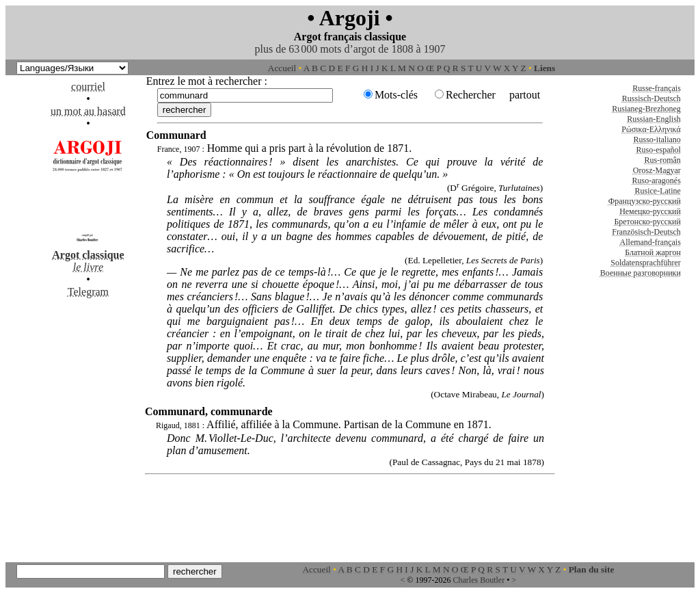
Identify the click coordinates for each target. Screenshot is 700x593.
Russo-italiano (657, 140)
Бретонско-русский (647, 222)
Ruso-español (659, 150)
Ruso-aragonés (657, 181)
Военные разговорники (641, 273)
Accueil (282, 68)
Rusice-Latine (658, 191)
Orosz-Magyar (657, 170)
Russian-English (654, 119)
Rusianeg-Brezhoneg (646, 109)
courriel (88, 87)
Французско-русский (645, 201)
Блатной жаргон (653, 252)
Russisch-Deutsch (651, 98)
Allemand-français (650, 242)
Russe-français (657, 88)
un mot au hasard (88, 111)
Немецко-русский (650, 211)
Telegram (88, 292)
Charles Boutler (479, 580)
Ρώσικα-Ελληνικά (651, 129)
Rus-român (663, 160)
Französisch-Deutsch (646, 232)
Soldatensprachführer (646, 263)
